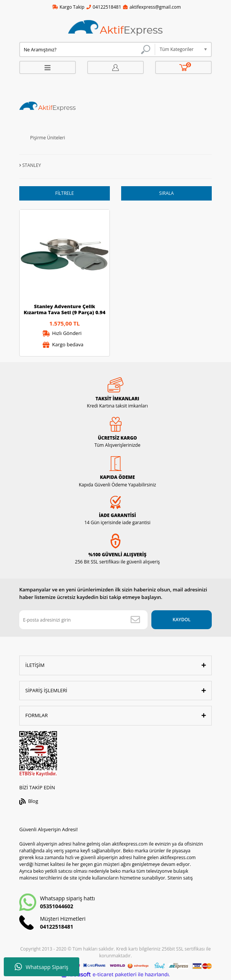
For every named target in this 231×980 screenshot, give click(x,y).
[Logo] (115, 28)
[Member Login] (115, 67)
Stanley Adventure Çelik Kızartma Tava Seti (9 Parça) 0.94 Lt (65, 309)
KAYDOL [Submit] (181, 620)
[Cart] (184, 67)
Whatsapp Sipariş (42, 967)
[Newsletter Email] (83, 620)
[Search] (87, 49)
